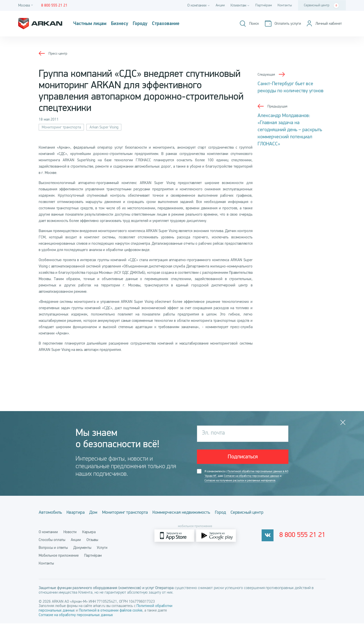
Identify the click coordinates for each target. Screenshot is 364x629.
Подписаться (243, 458)
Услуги (102, 553)
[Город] (26, 5)
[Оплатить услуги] (280, 24)
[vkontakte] (271, 541)
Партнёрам (262, 5)
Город (241, 519)
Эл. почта (214, 434)
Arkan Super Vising (104, 127)
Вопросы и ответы (53, 553)
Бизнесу (128, 24)
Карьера (89, 537)
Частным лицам (93, 24)
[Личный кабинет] (323, 24)
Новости (70, 537)
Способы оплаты (52, 545)
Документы (82, 553)
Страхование (181, 24)
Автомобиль (50, 519)
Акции (217, 5)
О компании (48, 537)
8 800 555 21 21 (304, 541)
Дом (102, 519)
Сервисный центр (321, 6)
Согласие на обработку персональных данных (76, 620)
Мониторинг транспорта (61, 127)
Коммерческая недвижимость (198, 519)
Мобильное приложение (59, 561)
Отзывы (92, 545)
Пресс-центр (59, 53)
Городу (152, 24)
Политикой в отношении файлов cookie (111, 616)
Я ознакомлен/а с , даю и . (244, 480)
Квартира (80, 519)
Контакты (284, 5)
